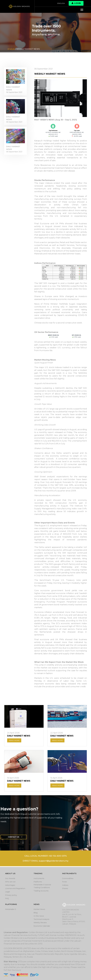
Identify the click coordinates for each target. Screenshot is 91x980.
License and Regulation (15, 889)
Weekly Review (40, 923)
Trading (38, 874)
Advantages (10, 885)
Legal (7, 892)
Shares (65, 889)
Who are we (10, 882)
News (37, 905)
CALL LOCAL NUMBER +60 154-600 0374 (45, 857)
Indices (65, 885)
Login (76, 3)
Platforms (38, 882)
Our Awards (10, 879)
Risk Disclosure (15, 970)
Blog (36, 913)
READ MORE (15, 741)
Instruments (39, 879)
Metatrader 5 (11, 910)
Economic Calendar (42, 926)
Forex (65, 882)
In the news (39, 916)
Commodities (68, 879)
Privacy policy (11, 895)
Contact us (14, 838)
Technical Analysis (41, 919)
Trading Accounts (41, 891)
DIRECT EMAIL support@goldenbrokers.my (45, 862)
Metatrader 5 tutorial (42, 885)
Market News (39, 910)
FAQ (7, 899)
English (61, 3)
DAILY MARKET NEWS (14, 89)
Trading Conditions (42, 888)
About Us (10, 874)
